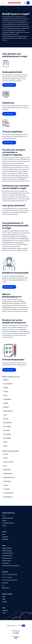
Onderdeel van (16, 632)
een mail (9, 577)
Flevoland (6, 419)
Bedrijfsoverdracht (7, 548)
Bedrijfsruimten (7, 470)
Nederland (6, 380)
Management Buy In (7, 558)
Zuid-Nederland (7, 434)
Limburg (5, 442)
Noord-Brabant (7, 438)
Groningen (6, 388)
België (4, 599)
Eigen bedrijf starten (7, 556)
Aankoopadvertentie (12, 72)
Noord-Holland (7, 426)
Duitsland (5, 602)
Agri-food (6, 454)
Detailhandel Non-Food (9, 477)
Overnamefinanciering (8, 553)
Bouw (5, 466)
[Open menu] (3, 3)
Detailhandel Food (8, 473)
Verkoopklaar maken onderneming (11, 566)
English (4, 613)
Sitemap (4, 525)
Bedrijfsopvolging (7, 561)
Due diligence (6, 563)
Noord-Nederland (8, 384)
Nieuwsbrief (5, 539)
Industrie (5, 458)
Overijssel (6, 403)
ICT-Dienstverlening (8, 493)
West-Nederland (7, 423)
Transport (6, 485)
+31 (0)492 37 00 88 (12, 574)
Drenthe (5, 395)
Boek (4, 534)
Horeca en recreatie (8, 462)
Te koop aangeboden (12, 132)
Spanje (4, 597)
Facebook (6, 588)
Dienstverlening (7, 481)
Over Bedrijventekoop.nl (8, 523)
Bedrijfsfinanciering (7, 551)
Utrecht (5, 415)
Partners (4, 520)
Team (4, 515)
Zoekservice (8, 103)
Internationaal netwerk (8, 518)
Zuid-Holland (7, 430)
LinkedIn (6, 583)
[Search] (28, 3)
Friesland (6, 391)
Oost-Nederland (7, 399)
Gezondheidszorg (8, 497)
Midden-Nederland (8, 411)
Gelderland (6, 407)
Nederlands (5, 610)
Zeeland (5, 446)
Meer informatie (8, 85)
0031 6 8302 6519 (12, 580)
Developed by (16, 637)
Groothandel (6, 489)
